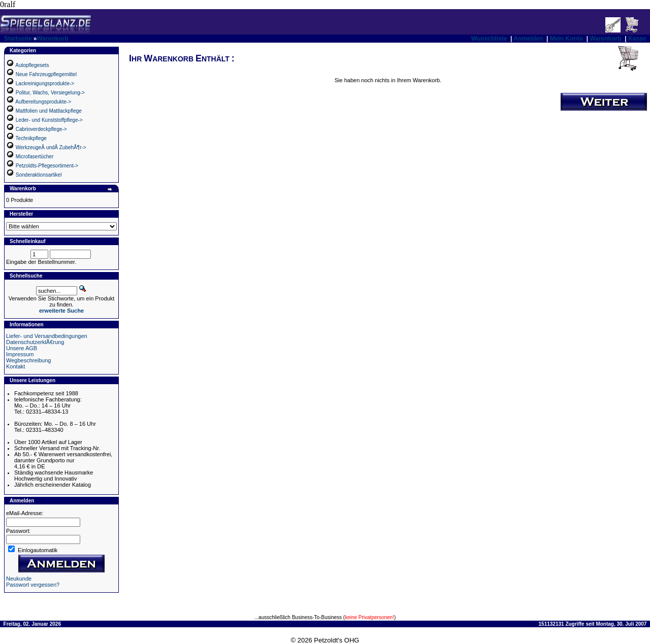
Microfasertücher (35, 157)
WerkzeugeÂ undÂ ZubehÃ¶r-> (51, 147)
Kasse (637, 39)
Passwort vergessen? (33, 585)
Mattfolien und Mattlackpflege (49, 111)
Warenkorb (52, 39)
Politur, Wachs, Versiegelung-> (50, 93)
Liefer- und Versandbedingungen (47, 336)
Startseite (18, 39)
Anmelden (528, 39)
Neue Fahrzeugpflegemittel (46, 74)
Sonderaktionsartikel (39, 175)
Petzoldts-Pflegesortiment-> (47, 166)
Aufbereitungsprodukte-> (43, 102)
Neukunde (19, 579)
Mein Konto (566, 39)
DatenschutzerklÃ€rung (35, 342)
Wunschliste (489, 39)
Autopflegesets (32, 65)
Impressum (20, 354)
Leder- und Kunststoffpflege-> (49, 120)
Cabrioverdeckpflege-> (41, 129)
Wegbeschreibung (28, 360)
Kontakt (15, 366)
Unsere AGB (22, 348)
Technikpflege (31, 138)
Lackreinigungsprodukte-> (45, 83)
